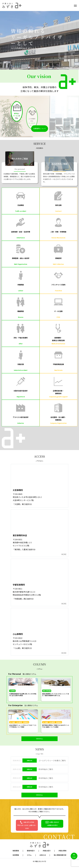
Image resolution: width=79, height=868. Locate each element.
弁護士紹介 (47, 851)
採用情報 (16, 855)
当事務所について (40, 128)
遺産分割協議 (47, 691)
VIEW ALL (39, 739)
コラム (29, 855)
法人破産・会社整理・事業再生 (19, 722)
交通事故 (12, 691)
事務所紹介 (31, 851)
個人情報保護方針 (60, 855)
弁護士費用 (62, 851)
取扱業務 (16, 851)
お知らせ (43, 855)
